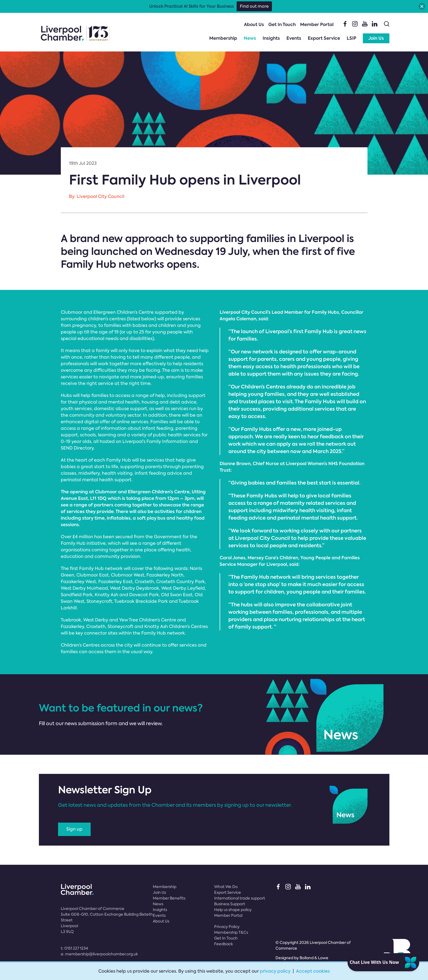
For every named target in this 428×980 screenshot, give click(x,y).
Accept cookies (313, 971)
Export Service (324, 38)
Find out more (254, 6)
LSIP (351, 38)
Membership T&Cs (231, 932)
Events (294, 38)
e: (99, 954)
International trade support (240, 898)
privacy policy (275, 971)
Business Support (230, 904)
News (250, 38)
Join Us (376, 38)
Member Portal (317, 24)
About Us (254, 24)
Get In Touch (282, 24)
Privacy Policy (227, 927)
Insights (271, 38)
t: (74, 948)
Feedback (224, 944)
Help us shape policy (233, 910)
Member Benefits (169, 898)
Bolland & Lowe (314, 958)
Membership (223, 38)
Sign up (74, 829)
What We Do (226, 887)
